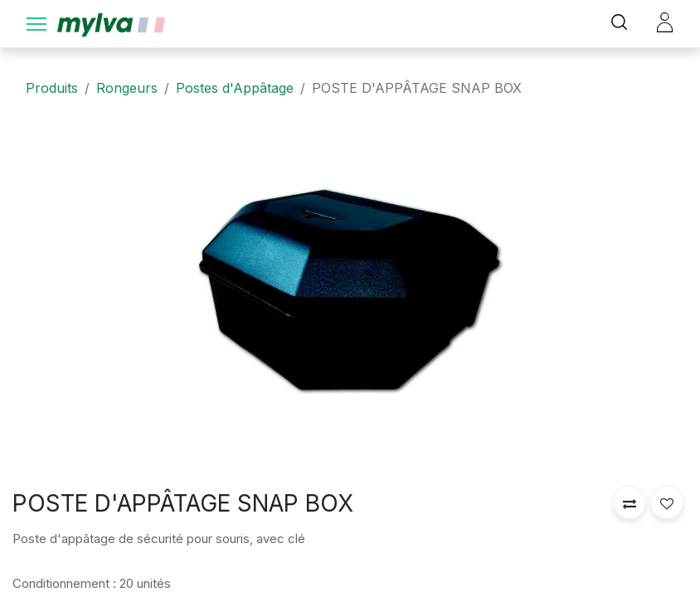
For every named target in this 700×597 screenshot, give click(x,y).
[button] (630, 502)
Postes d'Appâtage (235, 88)
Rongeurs (127, 88)
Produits (52, 88)
